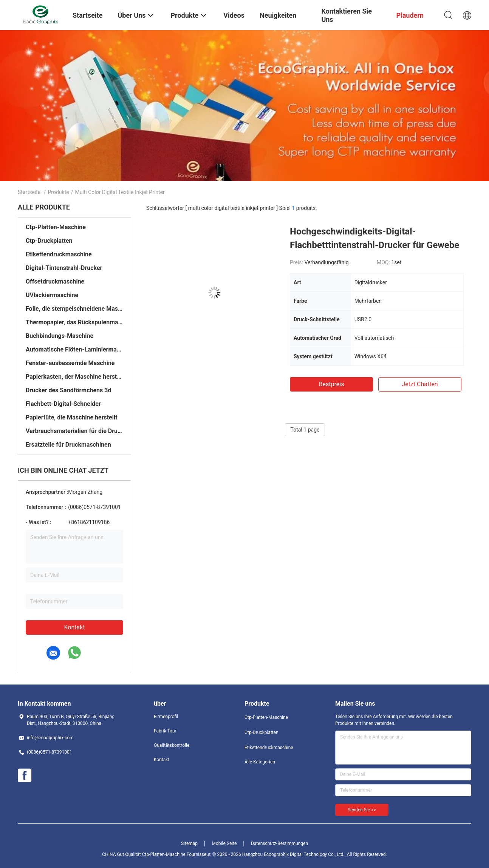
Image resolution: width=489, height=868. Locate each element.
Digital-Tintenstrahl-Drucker (64, 268)
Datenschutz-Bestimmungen (279, 843)
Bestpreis (332, 384)
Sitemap (189, 843)
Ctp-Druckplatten (49, 241)
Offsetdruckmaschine (55, 281)
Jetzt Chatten (420, 384)
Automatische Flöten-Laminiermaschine (74, 349)
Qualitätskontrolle (172, 745)
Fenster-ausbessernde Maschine (70, 363)
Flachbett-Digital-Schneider (63, 404)
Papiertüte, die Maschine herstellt (72, 417)
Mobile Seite (224, 843)
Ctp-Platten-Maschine (56, 227)
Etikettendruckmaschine (59, 254)
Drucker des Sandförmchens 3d (68, 390)
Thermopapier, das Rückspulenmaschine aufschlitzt (74, 322)
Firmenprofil (166, 717)
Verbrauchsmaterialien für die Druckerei (74, 431)
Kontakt (74, 627)
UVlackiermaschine (52, 295)
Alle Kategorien (260, 762)
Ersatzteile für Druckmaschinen (68, 445)
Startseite (29, 192)
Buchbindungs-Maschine (60, 336)
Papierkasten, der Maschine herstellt (74, 377)
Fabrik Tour (165, 731)
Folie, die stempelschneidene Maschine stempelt (74, 309)
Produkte (59, 192)
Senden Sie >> (362, 810)
